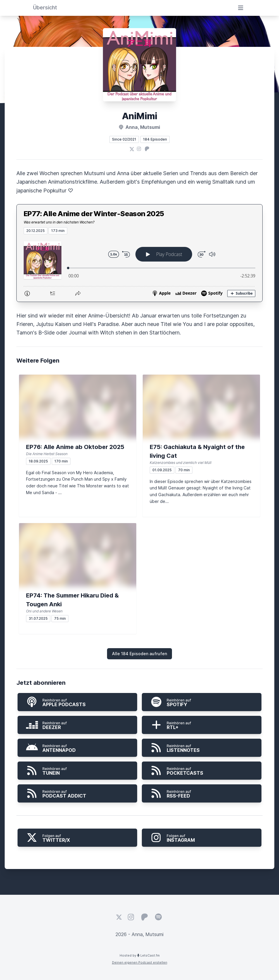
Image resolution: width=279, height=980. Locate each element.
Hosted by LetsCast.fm (140, 955)
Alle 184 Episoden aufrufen (139, 654)
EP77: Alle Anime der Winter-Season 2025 (94, 214)
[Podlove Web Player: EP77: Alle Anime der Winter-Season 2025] (139, 268)
